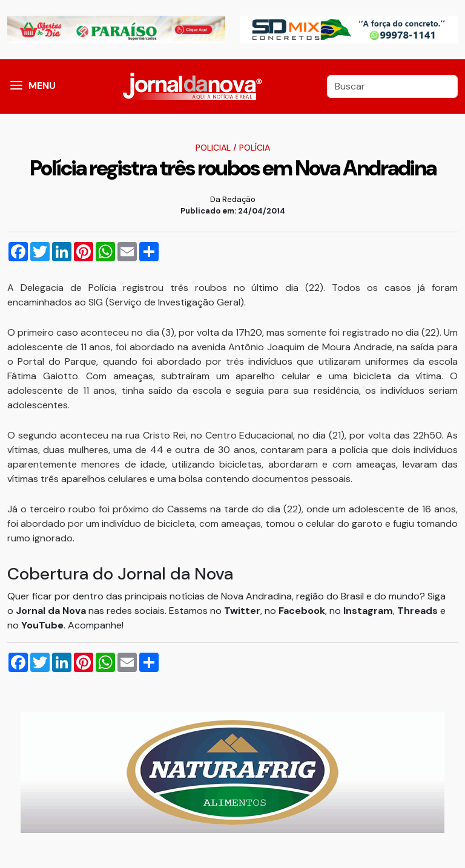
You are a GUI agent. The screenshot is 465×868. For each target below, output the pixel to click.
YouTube (42, 625)
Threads (419, 611)
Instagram (368, 611)
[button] (16, 86)
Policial (213, 148)
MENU (42, 86)
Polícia (255, 148)
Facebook (302, 611)
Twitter (242, 611)
